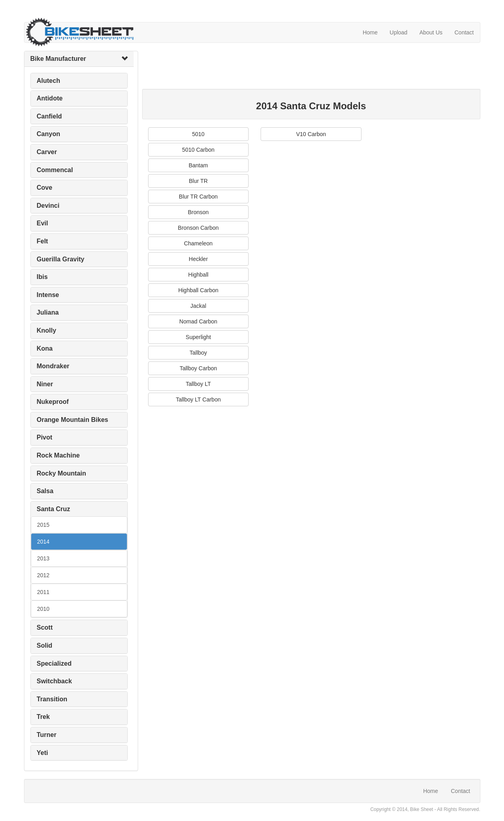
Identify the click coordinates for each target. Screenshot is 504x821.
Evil (42, 223)
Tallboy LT (198, 384)
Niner (45, 384)
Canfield (49, 116)
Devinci (48, 206)
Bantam (198, 165)
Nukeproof (53, 402)
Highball (198, 275)
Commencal (55, 170)
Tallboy (199, 353)
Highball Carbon (198, 290)
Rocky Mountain (62, 473)
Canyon (49, 134)
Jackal (198, 306)
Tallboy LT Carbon (198, 399)
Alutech (49, 81)
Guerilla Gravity (61, 259)
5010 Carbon (198, 150)
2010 (43, 609)
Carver (47, 152)
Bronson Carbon (198, 228)
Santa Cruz (54, 509)
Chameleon (199, 243)
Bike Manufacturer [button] (58, 59)
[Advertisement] (288, 69)
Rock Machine (58, 455)
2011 (43, 592)
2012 (43, 575)
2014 (43, 542)
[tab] (79, 59)
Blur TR (198, 181)
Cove (45, 188)
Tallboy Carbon (198, 368)
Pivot (45, 437)
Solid (45, 645)
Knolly (47, 330)
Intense (48, 295)
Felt (42, 241)
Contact (464, 32)
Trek (43, 717)
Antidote (50, 98)
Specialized (54, 663)
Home (370, 32)
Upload (398, 32)
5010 (198, 134)
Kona (45, 348)
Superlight (198, 337)
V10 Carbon (311, 134)
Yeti (42, 753)
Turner (47, 735)
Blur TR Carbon (198, 197)
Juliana (48, 312)
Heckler (198, 259)
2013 (43, 558)
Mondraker (53, 366)
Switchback (54, 681)
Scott (45, 627)
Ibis (42, 277)
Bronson (198, 212)
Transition (52, 699)
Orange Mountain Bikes (73, 420)
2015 (43, 525)
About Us (431, 32)
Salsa (45, 491)
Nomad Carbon (198, 321)
